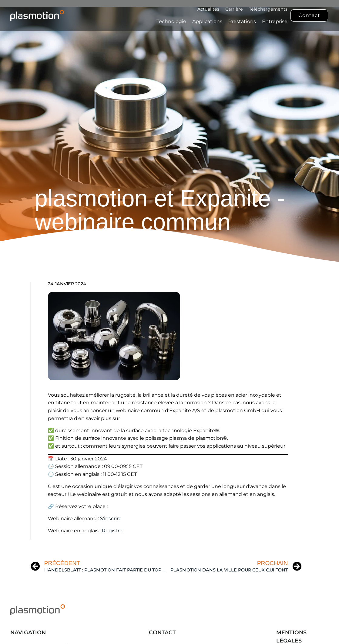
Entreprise (275, 21)
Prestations (242, 21)
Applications (207, 21)
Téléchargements (268, 9)
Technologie (171, 21)
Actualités (208, 9)
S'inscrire (111, 519)
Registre (112, 531)
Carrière (234, 9)
